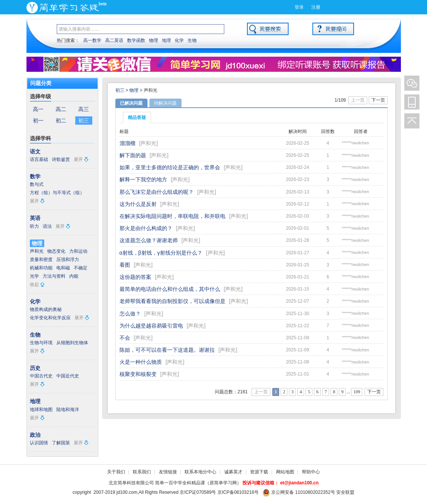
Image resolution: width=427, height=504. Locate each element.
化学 (179, 40)
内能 (74, 276)
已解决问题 (131, 103)
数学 (35, 176)
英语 (35, 218)
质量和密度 (41, 260)
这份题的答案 (135, 277)
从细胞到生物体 (72, 343)
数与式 (37, 184)
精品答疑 (137, 117)
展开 (78, 159)
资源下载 (259, 472)
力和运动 (78, 251)
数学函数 (136, 40)
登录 (299, 7)
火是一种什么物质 (141, 362)
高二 (61, 109)
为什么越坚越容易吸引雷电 (151, 326)
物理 (154, 40)
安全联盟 (345, 492)
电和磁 (63, 268)
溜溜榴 (127, 143)
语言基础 (39, 159)
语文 (35, 152)
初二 (61, 121)
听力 (34, 226)
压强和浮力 (68, 260)
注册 (316, 7)
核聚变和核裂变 (138, 374)
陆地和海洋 (68, 410)
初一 (38, 121)
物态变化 (56, 251)
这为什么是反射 (138, 204)
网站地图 (285, 472)
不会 (125, 338)
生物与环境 (41, 343)
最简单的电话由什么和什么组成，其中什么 (170, 289)
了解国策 (61, 443)
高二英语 (114, 40)
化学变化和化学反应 (50, 318)
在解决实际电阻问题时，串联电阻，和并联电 (172, 216)
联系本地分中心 (200, 472)
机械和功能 (41, 268)
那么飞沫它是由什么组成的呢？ (157, 192)
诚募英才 (233, 472)
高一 (38, 109)
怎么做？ (130, 314)
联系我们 (142, 472)
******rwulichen (356, 143)
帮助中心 (311, 472)
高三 (84, 109)
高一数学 (92, 40)
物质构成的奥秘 (46, 309)
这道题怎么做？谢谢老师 (149, 240)
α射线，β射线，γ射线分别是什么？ (161, 253)
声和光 (37, 251)
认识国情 (39, 443)
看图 (125, 265)
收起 (34, 284)
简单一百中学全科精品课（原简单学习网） (198, 483)
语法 (47, 226)
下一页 (378, 100)
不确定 (81, 268)
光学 (34, 276)
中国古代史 (41, 376)
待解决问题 (165, 103)
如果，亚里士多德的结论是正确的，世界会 (170, 167)
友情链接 (168, 472)
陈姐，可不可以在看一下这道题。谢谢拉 (167, 350)
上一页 (358, 100)
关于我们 (116, 472)
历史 (35, 368)
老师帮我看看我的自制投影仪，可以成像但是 (172, 301)
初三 (84, 121)
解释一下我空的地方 (143, 179)
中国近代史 (68, 376)
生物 (192, 40)
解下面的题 (133, 155)
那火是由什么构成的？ (146, 228)
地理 (166, 40)
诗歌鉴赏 (61, 159)
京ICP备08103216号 (238, 492)
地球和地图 (41, 410)
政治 (35, 435)
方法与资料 (54, 276)
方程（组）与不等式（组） (57, 193)
